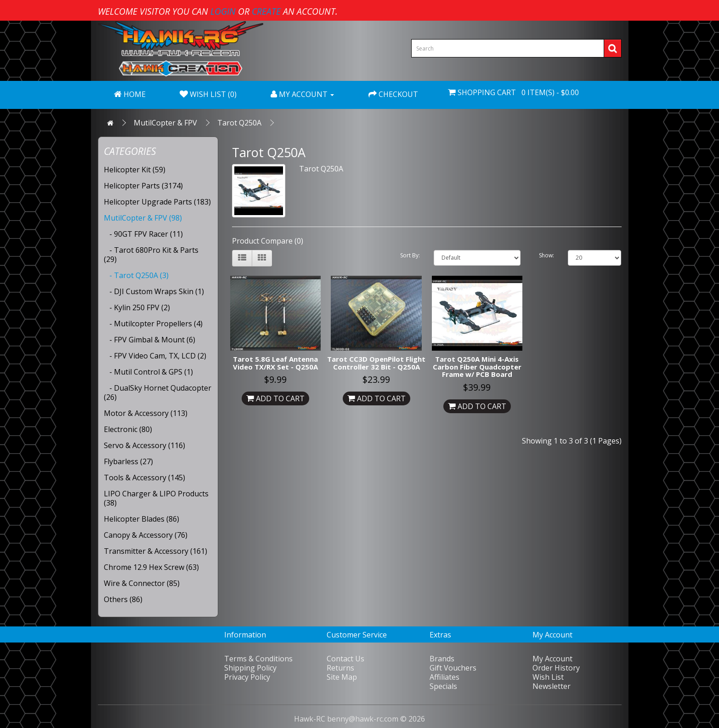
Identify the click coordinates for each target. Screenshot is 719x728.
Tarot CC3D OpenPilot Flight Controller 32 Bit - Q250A (376, 363)
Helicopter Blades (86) (142, 519)
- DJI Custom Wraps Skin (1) (154, 291)
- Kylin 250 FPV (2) (137, 307)
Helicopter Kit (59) (135, 170)
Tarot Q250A (239, 123)
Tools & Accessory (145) (144, 478)
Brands (442, 659)
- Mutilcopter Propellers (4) (153, 324)
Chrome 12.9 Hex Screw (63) (151, 567)
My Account (552, 659)
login (223, 11)
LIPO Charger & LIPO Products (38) (156, 498)
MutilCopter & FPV (165, 123)
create (266, 11)
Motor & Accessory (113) (146, 413)
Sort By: (410, 255)
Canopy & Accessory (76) (146, 535)
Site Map (342, 677)
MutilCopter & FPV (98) (143, 218)
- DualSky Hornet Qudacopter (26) (158, 392)
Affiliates (444, 677)
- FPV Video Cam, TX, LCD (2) (155, 356)
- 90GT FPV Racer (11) (143, 234)
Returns (340, 668)
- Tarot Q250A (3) (136, 275)
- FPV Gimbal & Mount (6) (150, 340)
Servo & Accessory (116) (144, 445)
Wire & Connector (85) (142, 583)
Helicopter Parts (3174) (143, 186)
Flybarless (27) (128, 461)
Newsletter (552, 686)
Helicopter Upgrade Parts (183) (157, 202)
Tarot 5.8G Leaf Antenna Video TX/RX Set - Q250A (275, 363)
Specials (443, 686)
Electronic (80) (128, 429)
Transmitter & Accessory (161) (156, 551)
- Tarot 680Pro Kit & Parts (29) (151, 255)
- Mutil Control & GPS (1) (148, 372)
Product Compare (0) (268, 241)
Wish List (548, 677)
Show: (546, 255)
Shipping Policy (250, 668)
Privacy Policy (247, 677)
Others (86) (123, 599)
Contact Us (345, 659)
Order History (556, 668)
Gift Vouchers (453, 668)
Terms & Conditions (258, 659)
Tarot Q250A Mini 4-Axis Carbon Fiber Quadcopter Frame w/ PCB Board (477, 367)
